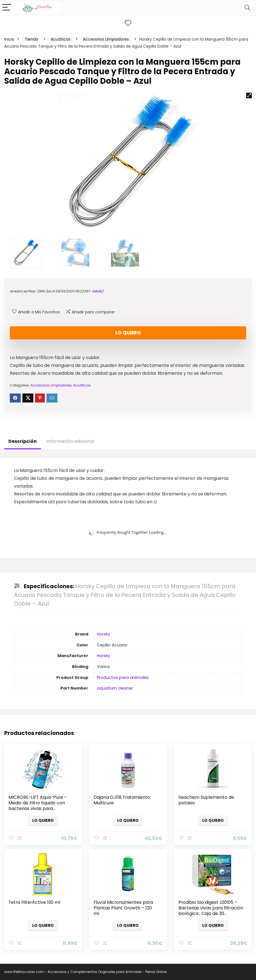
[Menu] (7, 8)
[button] (249, 96)
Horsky (103, 634)
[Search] (247, 8)
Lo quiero (128, 333)
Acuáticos (60, 39)
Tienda (31, 39)
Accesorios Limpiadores (106, 39)
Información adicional (70, 441)
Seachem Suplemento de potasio (206, 800)
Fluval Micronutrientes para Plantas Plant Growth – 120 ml (123, 908)
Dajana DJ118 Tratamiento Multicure (122, 800)
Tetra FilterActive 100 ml (34, 902)
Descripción (23, 441)
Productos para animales (123, 678)
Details (97, 291)
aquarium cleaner (115, 688)
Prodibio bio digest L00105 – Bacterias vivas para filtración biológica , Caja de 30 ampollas (211, 911)
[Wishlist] (128, 23)
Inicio (9, 39)
